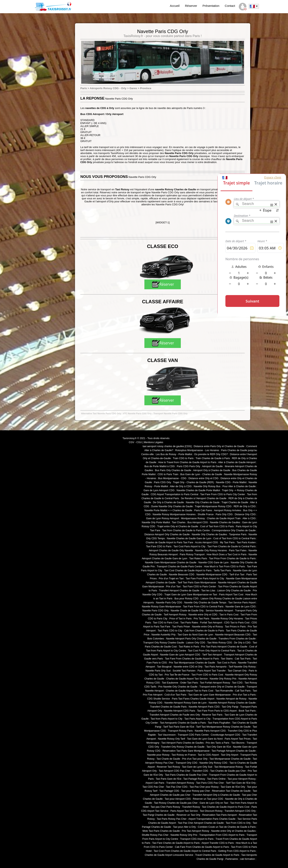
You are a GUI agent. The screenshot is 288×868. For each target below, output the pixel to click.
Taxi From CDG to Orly (238, 823)
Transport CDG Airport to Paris (197, 839)
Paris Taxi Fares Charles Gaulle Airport (193, 699)
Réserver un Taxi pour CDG (208, 799)
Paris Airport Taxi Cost (231, 595)
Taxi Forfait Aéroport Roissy (215, 683)
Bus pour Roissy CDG (186, 599)
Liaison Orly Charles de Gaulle (234, 591)
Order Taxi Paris (189, 683)
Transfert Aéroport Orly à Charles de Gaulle (216, 795)
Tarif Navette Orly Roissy (242, 667)
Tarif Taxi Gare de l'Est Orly (241, 783)
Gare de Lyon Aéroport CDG (159, 490)
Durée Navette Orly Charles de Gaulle (172, 506)
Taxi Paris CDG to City (170, 631)
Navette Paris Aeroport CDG (210, 731)
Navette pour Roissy (158, 755)
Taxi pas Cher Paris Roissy (165, 807)
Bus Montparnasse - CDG (172, 478)
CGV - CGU (135, 442)
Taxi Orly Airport (229, 755)
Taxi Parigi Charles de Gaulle (158, 815)
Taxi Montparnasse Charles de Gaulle (230, 759)
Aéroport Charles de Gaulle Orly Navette (171, 550)
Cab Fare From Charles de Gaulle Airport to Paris (202, 847)
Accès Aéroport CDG (206, 542)
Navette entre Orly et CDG (203, 615)
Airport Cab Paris (155, 783)
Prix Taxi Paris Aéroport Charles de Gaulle (224, 647)
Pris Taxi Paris (201, 619)
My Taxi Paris (227, 542)
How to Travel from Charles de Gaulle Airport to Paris (187, 462)
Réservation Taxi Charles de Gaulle (231, 791)
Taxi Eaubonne (170, 683)
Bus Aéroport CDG (198, 522)
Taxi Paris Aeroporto (215, 667)
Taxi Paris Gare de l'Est (169, 779)
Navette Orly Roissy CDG (213, 763)
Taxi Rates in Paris (189, 647)
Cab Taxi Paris (243, 659)
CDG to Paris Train (168, 474)
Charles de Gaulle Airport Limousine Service (169, 855)
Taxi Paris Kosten (246, 542)
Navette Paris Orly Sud (158, 671)
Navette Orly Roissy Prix (223, 679)
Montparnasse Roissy (193, 518)
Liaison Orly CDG (196, 643)
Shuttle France (206, 514)
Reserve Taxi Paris (212, 715)
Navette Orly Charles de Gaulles (209, 534)
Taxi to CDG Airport (208, 755)
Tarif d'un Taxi (237, 575)
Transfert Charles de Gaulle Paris (168, 707)
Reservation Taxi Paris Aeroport (219, 815)
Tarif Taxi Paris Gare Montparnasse (197, 583)
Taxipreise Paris (238, 534)
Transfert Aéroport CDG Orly (240, 811)
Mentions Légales (153, 442)
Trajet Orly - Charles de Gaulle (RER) (193, 482)
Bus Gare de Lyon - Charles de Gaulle (201, 474)
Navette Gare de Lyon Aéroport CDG (180, 655)
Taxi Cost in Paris (226, 663)
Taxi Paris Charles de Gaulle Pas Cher (186, 775)
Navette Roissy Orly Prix (184, 835)
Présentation (211, 6)
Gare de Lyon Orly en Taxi (214, 803)
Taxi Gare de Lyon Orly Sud (197, 767)
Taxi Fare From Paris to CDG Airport (217, 711)
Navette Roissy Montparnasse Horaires (174, 514)
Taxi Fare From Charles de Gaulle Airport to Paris (192, 659)
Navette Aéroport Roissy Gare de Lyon (185, 703)
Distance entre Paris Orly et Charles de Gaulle (219, 446)
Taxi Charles (179, 522)
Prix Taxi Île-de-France (177, 675)
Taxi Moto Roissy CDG (220, 643)
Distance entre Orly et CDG (203, 478)
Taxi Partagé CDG (169, 791)
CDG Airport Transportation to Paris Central (174, 494)
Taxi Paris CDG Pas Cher (210, 783)
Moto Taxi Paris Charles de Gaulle (161, 831)
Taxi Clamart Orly (237, 671)
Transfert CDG (200, 771)
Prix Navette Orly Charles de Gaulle (178, 687)
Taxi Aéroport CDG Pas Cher (175, 771)
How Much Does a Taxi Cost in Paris (226, 554)
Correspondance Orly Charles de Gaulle (234, 530)
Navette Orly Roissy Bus (207, 486)
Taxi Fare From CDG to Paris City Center (223, 494)
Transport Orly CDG (186, 763)
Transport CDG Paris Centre (193, 735)
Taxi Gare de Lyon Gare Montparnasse (209, 695)
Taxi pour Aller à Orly (184, 827)
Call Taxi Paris (243, 691)
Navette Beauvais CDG (182, 575)
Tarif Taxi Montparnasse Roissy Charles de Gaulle (223, 727)
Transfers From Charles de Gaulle (237, 639)
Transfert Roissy (191, 807)
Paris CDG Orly (162, 482)
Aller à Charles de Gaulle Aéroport (237, 462)
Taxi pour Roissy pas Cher (196, 791)
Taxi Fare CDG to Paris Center (199, 587)
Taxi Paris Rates (189, 623)
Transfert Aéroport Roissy (180, 783)
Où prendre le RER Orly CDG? (211, 454)
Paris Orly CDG (224, 514)
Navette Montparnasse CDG (212, 575)
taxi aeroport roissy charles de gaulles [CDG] (167, 446)
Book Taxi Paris (247, 711)
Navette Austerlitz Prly (163, 635)
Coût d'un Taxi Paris (175, 695)
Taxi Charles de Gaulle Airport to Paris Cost (225, 807)
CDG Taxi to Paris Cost (237, 623)
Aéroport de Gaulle (212, 466)
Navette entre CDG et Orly (188, 667)
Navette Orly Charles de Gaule (203, 502)
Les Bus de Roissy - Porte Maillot (174, 454)
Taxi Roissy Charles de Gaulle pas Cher (176, 803)
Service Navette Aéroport (219, 611)
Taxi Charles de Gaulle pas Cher (228, 771)
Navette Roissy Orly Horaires (227, 619)
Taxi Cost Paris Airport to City (189, 546)
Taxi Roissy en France (183, 755)
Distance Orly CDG (245, 514)
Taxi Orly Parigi (230, 707)
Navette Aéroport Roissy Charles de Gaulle (232, 703)
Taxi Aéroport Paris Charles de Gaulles (183, 743)
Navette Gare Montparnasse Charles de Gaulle (171, 563)
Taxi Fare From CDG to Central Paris (203, 607)
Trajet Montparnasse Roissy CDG (213, 506)
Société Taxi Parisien (184, 671)
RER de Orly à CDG (245, 506)
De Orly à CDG (242, 643)
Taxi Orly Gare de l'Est (219, 747)
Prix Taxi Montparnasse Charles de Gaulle (192, 663)
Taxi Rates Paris (198, 559)
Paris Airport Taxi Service (184, 811)
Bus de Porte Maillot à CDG (160, 466)
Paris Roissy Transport (192, 554)
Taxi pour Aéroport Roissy (242, 779)
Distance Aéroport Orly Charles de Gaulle (167, 534)
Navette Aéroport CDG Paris (179, 711)
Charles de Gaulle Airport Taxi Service (187, 679)
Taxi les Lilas (208, 591)
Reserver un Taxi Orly (188, 815)
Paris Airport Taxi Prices (238, 739)
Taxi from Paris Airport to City (166, 719)
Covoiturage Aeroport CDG (226, 735)
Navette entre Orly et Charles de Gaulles (233, 831)
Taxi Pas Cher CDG (177, 787)
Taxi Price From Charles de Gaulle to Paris (232, 559)
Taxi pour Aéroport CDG (178, 799)
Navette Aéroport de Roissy (231, 699)
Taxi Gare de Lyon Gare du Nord (205, 739)
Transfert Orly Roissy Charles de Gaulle (183, 747)
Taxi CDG (237, 683)
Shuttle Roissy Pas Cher (155, 835)
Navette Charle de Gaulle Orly (187, 611)
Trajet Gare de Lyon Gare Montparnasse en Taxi (191, 595)
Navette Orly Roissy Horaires (211, 550)
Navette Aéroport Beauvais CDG (233, 635)
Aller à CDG (249, 518)
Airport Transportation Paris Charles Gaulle (212, 819)
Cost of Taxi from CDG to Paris (217, 526)
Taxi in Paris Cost (229, 615)
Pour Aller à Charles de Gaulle (239, 486)
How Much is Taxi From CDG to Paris (224, 567)
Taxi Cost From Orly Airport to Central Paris (212, 651)
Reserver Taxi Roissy (168, 767)
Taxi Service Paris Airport (242, 603)
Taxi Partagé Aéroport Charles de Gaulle (233, 751)
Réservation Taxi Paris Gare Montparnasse (186, 751)
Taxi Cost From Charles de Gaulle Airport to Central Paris (185, 851)
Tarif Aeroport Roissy (175, 615)
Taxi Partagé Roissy (194, 779)
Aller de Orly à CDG (181, 486)
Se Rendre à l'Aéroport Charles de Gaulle (204, 498)
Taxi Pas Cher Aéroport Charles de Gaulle (201, 823)
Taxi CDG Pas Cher (153, 787)
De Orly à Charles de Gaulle (168, 502)
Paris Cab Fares (203, 510)
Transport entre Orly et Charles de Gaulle (222, 687)
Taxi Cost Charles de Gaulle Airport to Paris (188, 571)
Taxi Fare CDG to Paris (159, 546)
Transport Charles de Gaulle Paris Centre (179, 567)
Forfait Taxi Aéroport (211, 623)
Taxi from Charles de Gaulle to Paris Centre (186, 530)
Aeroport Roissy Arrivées (228, 510)
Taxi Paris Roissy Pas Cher (171, 819)
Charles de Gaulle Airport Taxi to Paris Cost (189, 691)
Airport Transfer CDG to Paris (218, 843)
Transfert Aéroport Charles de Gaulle (179, 591)
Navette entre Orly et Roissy (207, 627)
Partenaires (232, 859)
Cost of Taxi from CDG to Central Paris (235, 538)
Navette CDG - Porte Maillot (231, 482)
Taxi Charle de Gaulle (168, 759)
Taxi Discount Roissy (211, 811)
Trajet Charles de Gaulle (235, 502)
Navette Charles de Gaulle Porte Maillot (198, 490)
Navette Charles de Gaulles (225, 522)
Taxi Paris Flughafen (219, 723)
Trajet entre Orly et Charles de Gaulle (178, 526)
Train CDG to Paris (183, 458)
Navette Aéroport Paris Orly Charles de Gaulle (191, 639)
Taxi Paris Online (216, 779)
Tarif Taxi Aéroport (212, 655)
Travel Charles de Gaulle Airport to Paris (217, 855)
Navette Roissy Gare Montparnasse (161, 607)
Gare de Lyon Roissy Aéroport (163, 518)
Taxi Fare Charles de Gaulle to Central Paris (232, 546)
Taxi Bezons (238, 743)
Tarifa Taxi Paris (222, 571)
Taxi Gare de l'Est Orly (233, 787)
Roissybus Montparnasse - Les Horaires (197, 450)
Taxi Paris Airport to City (197, 719)
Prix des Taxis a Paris (218, 743)
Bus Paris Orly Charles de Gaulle (173, 470)
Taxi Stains (227, 659)
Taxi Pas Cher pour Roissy (204, 787)
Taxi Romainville (224, 691)
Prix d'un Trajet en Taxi (171, 579)
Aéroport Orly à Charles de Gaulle (212, 470)
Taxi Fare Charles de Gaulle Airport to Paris (176, 843)
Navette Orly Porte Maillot (156, 522)
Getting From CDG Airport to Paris (237, 851)
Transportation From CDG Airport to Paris (222, 835)
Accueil (175, 6)
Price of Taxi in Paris (181, 619)
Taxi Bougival (164, 667)
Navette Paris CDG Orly (155, 611)
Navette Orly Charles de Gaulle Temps (205, 603)
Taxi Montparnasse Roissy (229, 767)
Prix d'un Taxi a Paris (244, 695)
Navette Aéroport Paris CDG (204, 707)
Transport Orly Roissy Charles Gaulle (164, 643)
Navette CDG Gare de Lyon (213, 563)
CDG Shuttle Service (159, 699)
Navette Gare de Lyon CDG (240, 607)
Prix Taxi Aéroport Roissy (195, 831)
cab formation (247, 859)
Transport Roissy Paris (180, 731)
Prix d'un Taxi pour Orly (195, 759)
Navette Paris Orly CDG (169, 603)
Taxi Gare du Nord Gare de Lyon (195, 635)
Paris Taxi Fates (238, 550)
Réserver (191, 6)
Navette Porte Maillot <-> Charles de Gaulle (168, 510)
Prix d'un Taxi (173, 587)
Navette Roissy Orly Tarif (172, 739)
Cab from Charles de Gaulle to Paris (204, 631)
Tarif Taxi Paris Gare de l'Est (179, 727)
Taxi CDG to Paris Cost (165, 623)
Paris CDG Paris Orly (188, 466)
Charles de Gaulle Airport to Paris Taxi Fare (169, 542)
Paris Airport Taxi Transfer (211, 671)
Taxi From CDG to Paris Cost (207, 675)
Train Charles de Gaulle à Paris (213, 458)
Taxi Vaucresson (167, 735)
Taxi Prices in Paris (235, 627)
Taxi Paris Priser (181, 627)
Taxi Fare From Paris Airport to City (205, 579)
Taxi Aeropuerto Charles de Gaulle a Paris (183, 723)
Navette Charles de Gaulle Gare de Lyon (189, 538)
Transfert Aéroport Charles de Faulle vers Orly (175, 715)
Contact (230, 6)
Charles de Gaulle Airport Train (224, 518)
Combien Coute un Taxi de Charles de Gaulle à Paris (227, 827)
